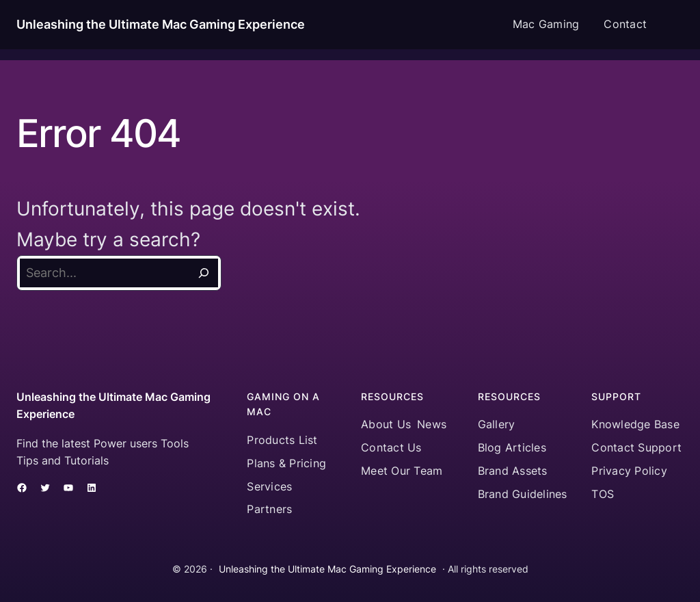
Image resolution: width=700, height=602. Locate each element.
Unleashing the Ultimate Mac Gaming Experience (161, 24)
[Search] (204, 273)
